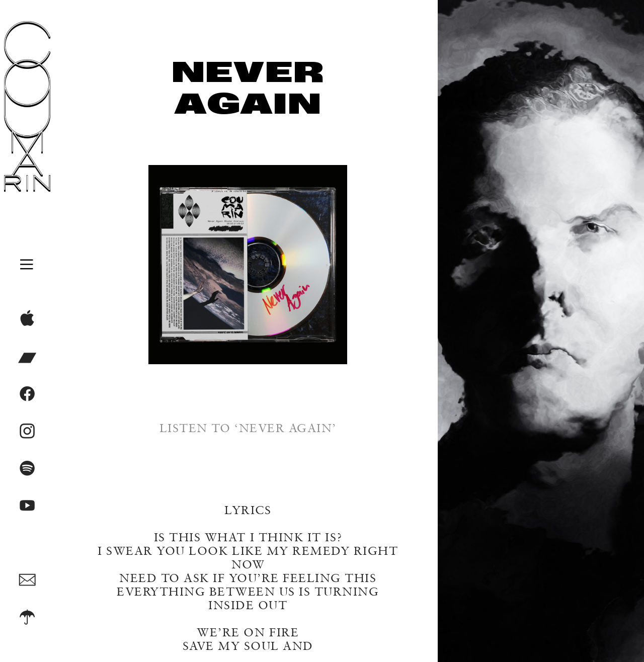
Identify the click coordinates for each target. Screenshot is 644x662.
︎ (27, 357)
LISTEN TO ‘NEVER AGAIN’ (248, 428)
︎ (27, 506)
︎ (27, 581)
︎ (27, 264)
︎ (27, 432)
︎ (27, 320)
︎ (27, 394)
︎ (27, 618)
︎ (27, 469)
